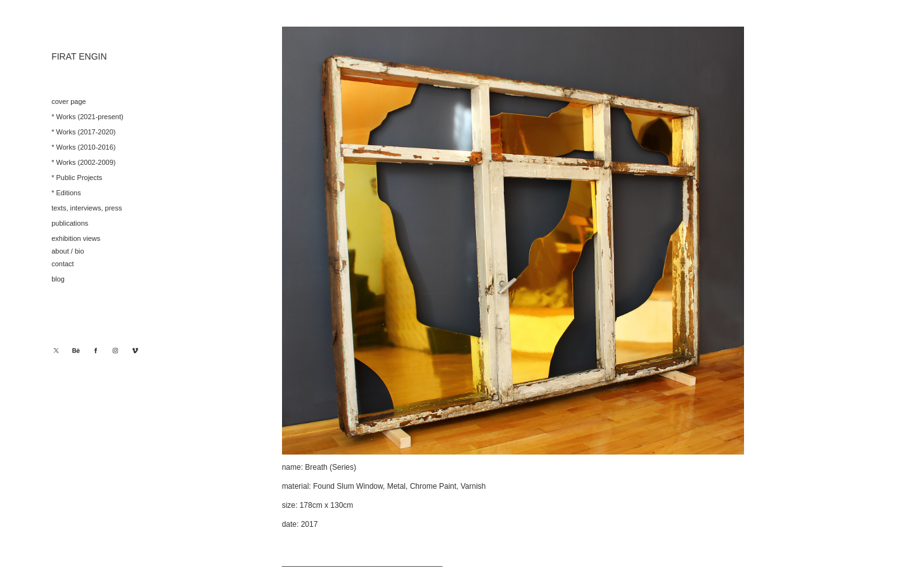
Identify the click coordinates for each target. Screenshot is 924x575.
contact (62, 264)
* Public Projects (77, 178)
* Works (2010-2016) (83, 147)
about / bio (67, 251)
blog (58, 279)
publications (70, 223)
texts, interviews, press (87, 208)
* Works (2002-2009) (83, 162)
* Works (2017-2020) (83, 132)
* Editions (66, 193)
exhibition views (76, 238)
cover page (68, 101)
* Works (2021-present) (87, 117)
